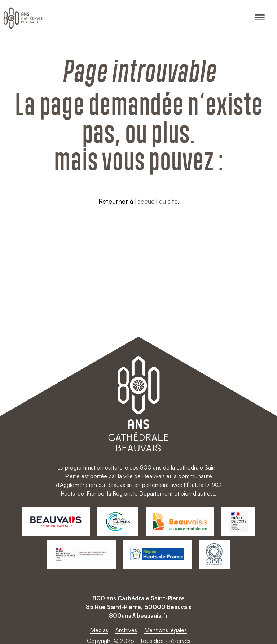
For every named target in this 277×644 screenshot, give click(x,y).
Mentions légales (166, 630)
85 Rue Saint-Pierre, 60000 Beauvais (139, 607)
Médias (99, 630)
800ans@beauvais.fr (138, 615)
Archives (126, 630)
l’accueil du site (156, 201)
